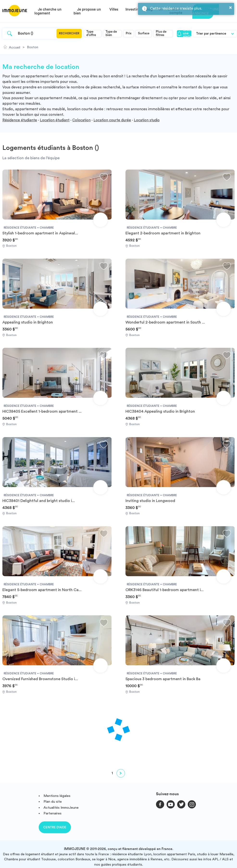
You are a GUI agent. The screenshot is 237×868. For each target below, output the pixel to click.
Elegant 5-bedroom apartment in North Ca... (42, 590)
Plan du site (53, 802)
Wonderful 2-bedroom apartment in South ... (165, 322)
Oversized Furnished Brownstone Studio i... (40, 679)
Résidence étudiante (20, 120)
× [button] (231, 7)
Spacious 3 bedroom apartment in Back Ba (163, 679)
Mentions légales (57, 796)
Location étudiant (55, 120)
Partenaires (53, 813)
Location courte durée (112, 120)
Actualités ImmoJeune (61, 808)
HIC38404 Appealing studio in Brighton (160, 411)
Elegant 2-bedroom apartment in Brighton (163, 233)
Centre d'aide (55, 827)
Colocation (81, 120)
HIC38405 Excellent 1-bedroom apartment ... (42, 411)
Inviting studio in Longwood (150, 501)
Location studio (147, 120)
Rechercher (69, 33)
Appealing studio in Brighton (28, 322)
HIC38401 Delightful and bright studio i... (39, 501)
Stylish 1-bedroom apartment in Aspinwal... (40, 233)
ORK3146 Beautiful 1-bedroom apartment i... (165, 590)
